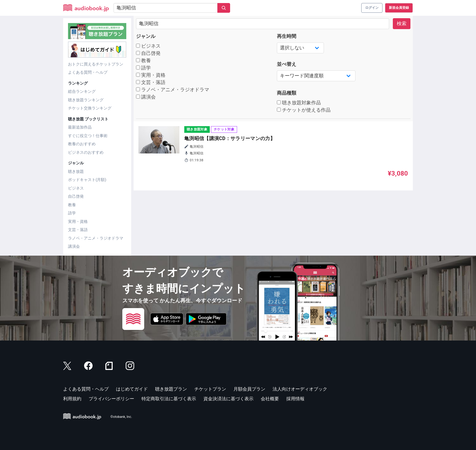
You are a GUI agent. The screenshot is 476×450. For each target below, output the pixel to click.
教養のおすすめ (82, 144)
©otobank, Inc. (121, 417)
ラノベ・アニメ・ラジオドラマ (96, 238)
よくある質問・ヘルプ (88, 72)
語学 (72, 213)
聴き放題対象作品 (299, 103)
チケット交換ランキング (90, 108)
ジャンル (146, 36)
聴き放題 (76, 171)
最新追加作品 (80, 127)
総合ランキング (82, 91)
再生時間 (287, 36)
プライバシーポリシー (111, 399)
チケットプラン (210, 389)
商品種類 (287, 93)
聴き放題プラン (171, 389)
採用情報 (295, 399)
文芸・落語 (78, 230)
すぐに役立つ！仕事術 (88, 136)
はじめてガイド (132, 389)
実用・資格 (78, 222)
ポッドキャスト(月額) (87, 180)
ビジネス (76, 188)
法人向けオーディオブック (300, 389)
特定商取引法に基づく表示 (169, 399)
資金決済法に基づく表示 (228, 399)
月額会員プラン (249, 389)
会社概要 (270, 399)
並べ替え (287, 64)
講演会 (74, 246)
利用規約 (72, 399)
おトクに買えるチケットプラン (96, 64)
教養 (72, 205)
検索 (402, 24)
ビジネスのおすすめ (86, 152)
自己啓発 (76, 196)
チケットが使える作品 (304, 110)
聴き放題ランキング (86, 100)
